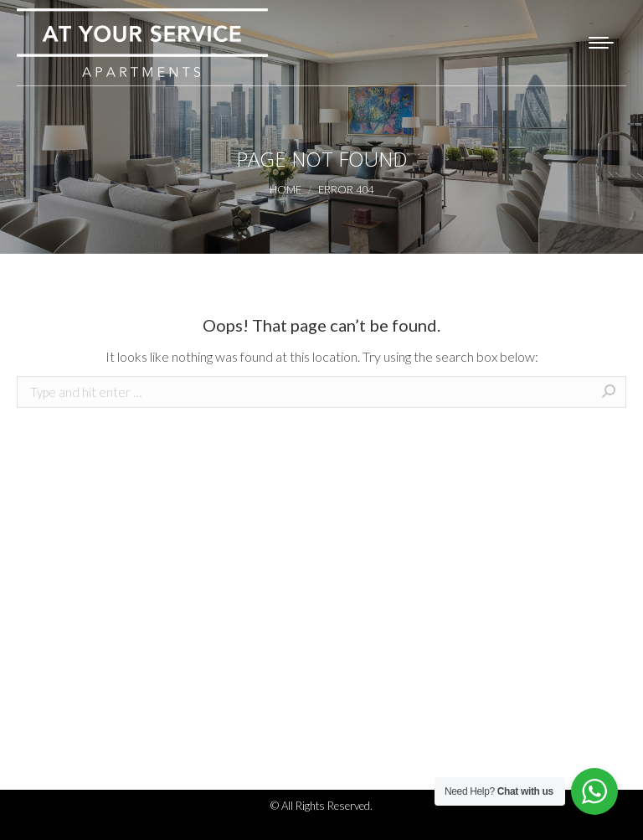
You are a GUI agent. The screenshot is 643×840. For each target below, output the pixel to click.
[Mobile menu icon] (601, 43)
